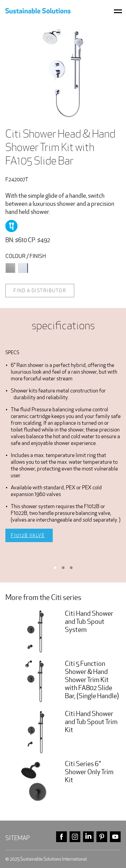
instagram (75, 837)
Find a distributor (40, 291)
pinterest (102, 837)
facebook (61, 837)
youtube (115, 837)
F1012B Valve (28, 535)
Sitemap (18, 838)
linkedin (88, 837)
